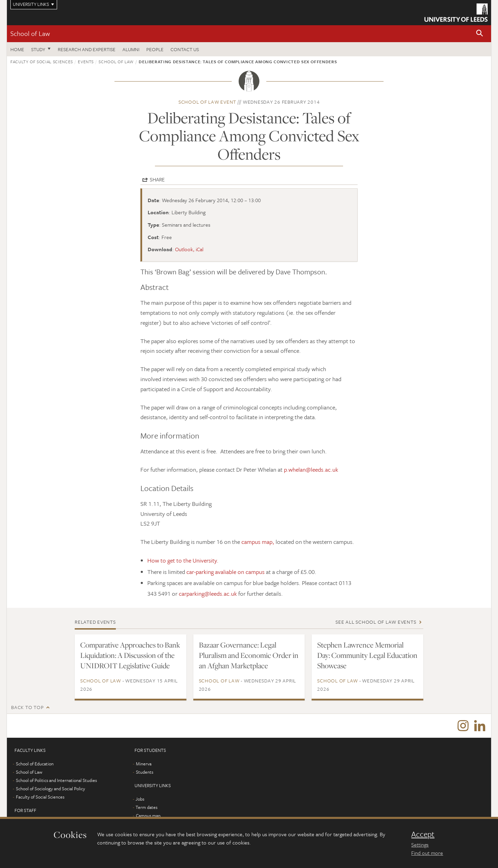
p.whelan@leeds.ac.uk (311, 469)
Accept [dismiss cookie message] (423, 834)
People (155, 49)
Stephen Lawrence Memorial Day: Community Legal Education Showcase (367, 655)
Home (17, 49)
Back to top (27, 707)
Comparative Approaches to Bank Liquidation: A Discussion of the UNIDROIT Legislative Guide (130, 655)
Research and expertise (87, 49)
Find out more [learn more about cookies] (427, 853)
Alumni (131, 49)
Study (38, 49)
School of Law (30, 33)
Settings (420, 845)
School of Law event (207, 102)
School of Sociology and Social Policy (50, 789)
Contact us (185, 49)
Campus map (148, 816)
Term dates (146, 808)
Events (86, 62)
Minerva (144, 764)
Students (145, 772)
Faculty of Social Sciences (42, 62)
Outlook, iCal (189, 249)
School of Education (35, 764)
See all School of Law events (376, 622)
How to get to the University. (183, 560)
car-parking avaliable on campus (225, 572)
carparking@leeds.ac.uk (208, 593)
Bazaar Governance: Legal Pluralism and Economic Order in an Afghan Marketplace (249, 655)
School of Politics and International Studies (56, 781)
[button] (480, 34)
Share (157, 179)
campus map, (258, 542)
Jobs (140, 799)
